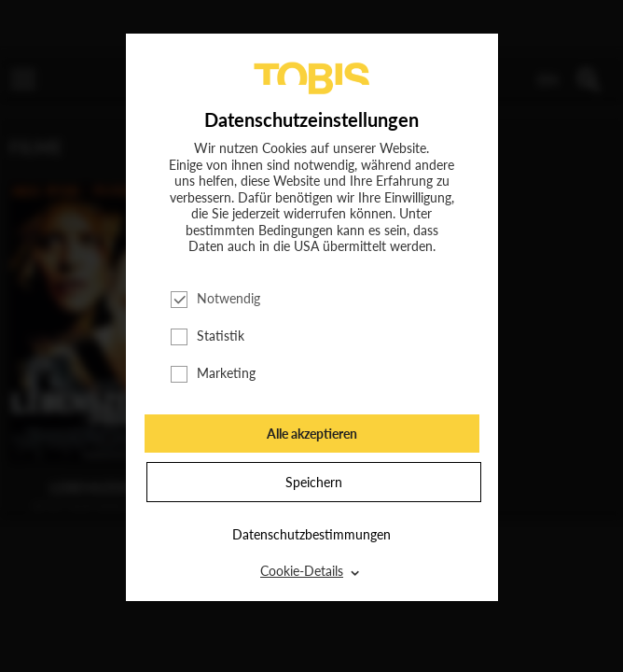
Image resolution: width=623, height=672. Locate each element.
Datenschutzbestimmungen (311, 534)
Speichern (314, 482)
